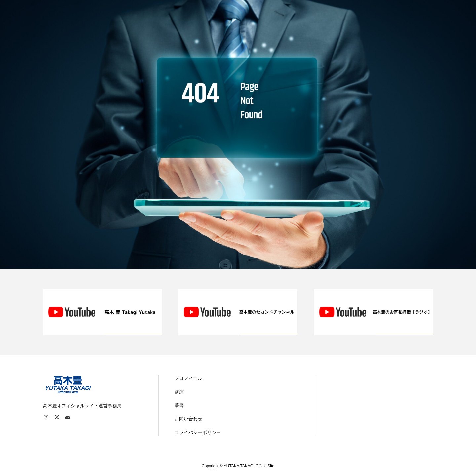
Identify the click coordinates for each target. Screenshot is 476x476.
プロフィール (188, 378)
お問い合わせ (188, 419)
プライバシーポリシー (198, 432)
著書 (179, 405)
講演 (179, 392)
